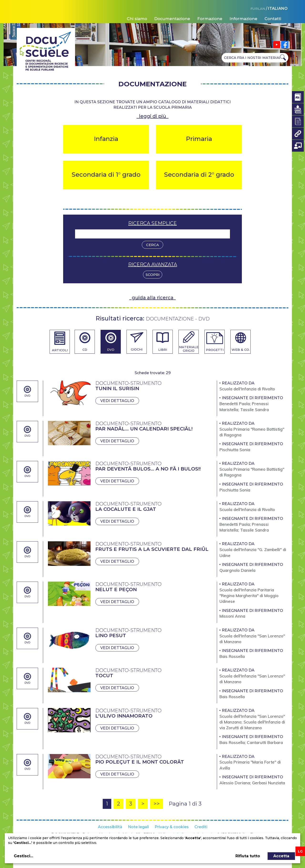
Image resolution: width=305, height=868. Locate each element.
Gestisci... (23, 856)
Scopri (153, 275)
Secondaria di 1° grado (106, 175)
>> (157, 804)
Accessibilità (110, 827)
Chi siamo (137, 19)
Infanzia (106, 139)
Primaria (199, 139)
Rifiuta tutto (248, 856)
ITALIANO (278, 8)
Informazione (243, 19)
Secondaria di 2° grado (199, 175)
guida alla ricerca (153, 298)
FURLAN (258, 9)
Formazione (210, 19)
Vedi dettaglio (117, 401)
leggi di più (152, 116)
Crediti (201, 827)
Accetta (281, 856)
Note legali (138, 827)
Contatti (273, 19)
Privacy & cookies (172, 827)
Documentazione (172, 19)
